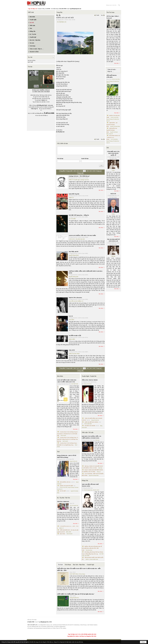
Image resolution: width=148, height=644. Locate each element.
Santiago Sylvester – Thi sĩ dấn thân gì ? (79, 176)
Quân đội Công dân (74, 194)
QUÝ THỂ (30, 62)
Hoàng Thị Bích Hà (73, 461)
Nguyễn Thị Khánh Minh (94, 475)
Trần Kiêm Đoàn (89, 550)
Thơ (58, 452)
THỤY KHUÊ (63, 436)
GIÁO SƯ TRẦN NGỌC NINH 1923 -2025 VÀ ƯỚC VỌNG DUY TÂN (67, 381)
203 (84, 171)
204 (87, 171)
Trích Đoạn (68, 565)
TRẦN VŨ (71, 198)
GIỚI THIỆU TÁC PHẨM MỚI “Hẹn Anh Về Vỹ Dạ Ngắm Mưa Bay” (76, 594)
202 (81, 171)
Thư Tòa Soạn (110, 12)
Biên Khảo (60, 376)
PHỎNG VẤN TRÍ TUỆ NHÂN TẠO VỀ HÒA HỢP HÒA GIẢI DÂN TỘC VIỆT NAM (92, 548)
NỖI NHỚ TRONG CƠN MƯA (112, 76)
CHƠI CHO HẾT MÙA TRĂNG (91, 422)
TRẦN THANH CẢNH (74, 354)
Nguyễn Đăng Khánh (74, 255)
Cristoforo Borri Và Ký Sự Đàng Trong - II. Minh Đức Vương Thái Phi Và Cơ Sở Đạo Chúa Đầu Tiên (68, 439)
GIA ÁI (71, 316)
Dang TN (111, 134)
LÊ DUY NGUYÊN (64, 487)
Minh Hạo (97, 440)
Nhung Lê (99, 472)
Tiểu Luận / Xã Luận (88, 432)
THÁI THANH (69, 534)
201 (78, 171)
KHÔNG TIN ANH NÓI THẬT (66, 486)
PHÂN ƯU (113, 194)
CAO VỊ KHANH (114, 139)
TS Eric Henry (82, 574)
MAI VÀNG (62, 534)
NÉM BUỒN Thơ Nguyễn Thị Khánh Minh (112, 130)
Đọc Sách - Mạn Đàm (79, 565)
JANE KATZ (72, 239)
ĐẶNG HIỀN (72, 339)
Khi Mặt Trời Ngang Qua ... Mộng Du (79, 215)
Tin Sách (60, 565)
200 (75, 171)
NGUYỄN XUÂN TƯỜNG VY (76, 301)
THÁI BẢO (71, 320)
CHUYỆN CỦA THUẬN (90, 426)
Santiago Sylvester (85, 180)
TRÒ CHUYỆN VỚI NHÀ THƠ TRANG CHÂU (90, 485)
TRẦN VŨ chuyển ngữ (74, 180)
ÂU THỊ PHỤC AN (62, 22)
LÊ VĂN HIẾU (72, 219)
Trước (98, 15)
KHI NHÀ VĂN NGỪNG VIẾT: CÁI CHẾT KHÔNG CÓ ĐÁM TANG (91, 437)
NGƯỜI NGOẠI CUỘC (75, 336)
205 (91, 171)
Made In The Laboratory (75, 298)
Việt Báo (113, 256)
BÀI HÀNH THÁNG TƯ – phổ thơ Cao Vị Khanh (113, 137)
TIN (108, 148)
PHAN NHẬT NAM (94, 559)
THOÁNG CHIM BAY (63, 502)
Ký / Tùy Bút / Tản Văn (63, 498)
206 (94, 171)
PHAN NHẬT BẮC (88, 424)
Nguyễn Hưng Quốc (74, 277)
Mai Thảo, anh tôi (74, 252)
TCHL (113, 170)
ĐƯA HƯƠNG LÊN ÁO (65, 482)
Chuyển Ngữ (90, 565)
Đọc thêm (101, 190)
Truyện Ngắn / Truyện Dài (89, 376)
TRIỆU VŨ (61, 528)
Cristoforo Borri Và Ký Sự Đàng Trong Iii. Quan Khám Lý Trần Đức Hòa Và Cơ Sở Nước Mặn (67, 434)
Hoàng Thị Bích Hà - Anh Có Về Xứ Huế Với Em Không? (67, 456)
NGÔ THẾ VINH (75, 384)
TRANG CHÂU (96, 490)
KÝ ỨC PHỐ (63, 491)
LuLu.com (50, 105)
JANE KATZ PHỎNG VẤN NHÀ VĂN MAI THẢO (82, 235)
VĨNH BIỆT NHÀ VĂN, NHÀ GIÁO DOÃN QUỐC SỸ (113, 153)
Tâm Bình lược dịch (80, 239)
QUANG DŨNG (32, 60)
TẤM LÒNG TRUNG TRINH (90, 380)
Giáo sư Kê (72, 350)
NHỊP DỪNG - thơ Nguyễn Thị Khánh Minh (112, 125)
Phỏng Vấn (85, 481)
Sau (102, 15)
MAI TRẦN (87, 556)
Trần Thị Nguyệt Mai (74, 505)
